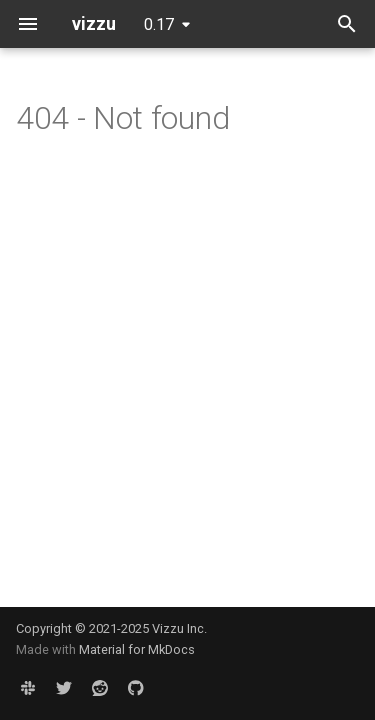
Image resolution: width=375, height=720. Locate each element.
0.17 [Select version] (159, 24)
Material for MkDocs (137, 649)
